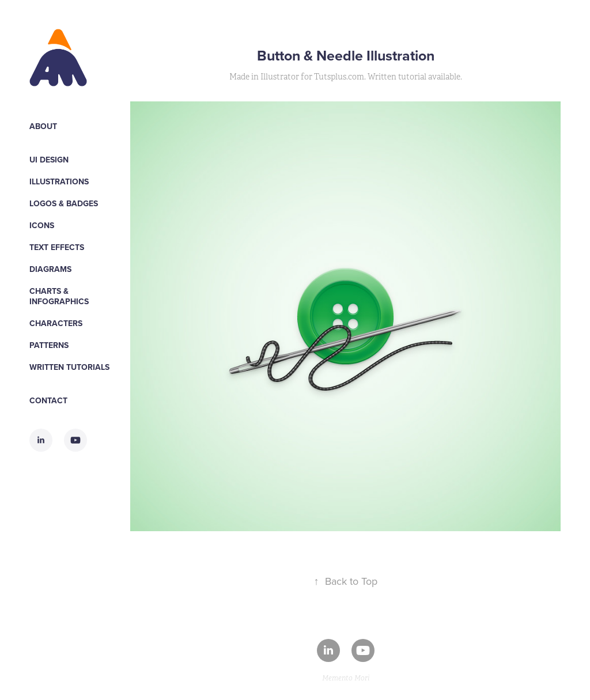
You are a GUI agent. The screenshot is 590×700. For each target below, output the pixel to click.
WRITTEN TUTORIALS (69, 367)
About (43, 126)
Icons (42, 225)
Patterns (49, 345)
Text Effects (57, 247)
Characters (56, 323)
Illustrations (59, 181)
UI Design (49, 160)
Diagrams (50, 269)
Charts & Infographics (59, 296)
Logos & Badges (64, 203)
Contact (48, 400)
